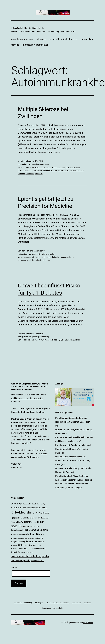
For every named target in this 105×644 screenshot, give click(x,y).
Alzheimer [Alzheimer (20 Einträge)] (25, 504)
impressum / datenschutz (35, 45)
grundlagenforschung (22, 39)
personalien (87, 39)
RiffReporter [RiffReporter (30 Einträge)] (23, 545)
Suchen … (16, 567)
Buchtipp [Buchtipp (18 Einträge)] (42, 504)
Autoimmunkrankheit (43, 167)
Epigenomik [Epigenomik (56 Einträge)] (33, 518)
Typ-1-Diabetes (66, 340)
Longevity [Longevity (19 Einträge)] (14, 534)
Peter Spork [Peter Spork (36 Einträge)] (31, 541)
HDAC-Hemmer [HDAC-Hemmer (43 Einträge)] (25, 522)
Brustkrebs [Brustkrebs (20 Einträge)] (35, 504)
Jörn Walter (38, 170)
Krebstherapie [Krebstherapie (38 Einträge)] (31, 530)
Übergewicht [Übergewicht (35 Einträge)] (24, 560)
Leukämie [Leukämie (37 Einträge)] (43, 530)
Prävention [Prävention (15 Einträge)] (14, 545)
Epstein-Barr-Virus (25, 170)
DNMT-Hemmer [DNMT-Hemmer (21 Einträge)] (44, 513)
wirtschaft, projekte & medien (63, 39)
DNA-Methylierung (73, 167)
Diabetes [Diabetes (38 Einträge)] (37, 508)
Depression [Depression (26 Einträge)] (27, 508)
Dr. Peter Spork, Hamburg (33, 412)
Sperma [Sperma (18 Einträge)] (28, 549)
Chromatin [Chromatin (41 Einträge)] (17, 508)
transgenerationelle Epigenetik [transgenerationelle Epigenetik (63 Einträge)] (30, 556)
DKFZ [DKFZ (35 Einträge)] (44, 508)
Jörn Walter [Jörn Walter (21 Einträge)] (36, 526)
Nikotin (73, 170)
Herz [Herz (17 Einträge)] (35, 522)
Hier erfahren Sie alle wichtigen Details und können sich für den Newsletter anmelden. (29, 398)
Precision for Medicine (41, 260)
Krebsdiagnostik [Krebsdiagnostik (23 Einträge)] (17, 530)
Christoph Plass (59, 167)
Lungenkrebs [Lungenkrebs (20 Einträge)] (22, 534)
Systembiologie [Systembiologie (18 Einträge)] (28, 552)
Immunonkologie (25, 260)
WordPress (88, 622)
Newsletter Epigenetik (28, 28)
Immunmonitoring (67, 257)
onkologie (41, 39)
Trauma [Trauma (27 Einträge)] (14, 560)
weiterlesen (54, 152)
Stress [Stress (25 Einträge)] (20, 552)
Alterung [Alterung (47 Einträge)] (16, 504)
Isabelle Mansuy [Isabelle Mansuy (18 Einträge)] (27, 526)
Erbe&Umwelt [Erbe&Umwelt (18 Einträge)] (45, 518)
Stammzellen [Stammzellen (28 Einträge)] (36, 549)
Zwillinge (77, 340)
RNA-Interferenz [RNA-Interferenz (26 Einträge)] (35, 545)
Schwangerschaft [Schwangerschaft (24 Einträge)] (18, 549)
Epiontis (56, 257)
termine (15, 45)
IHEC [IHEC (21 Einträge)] (19, 526)
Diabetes (56, 340)
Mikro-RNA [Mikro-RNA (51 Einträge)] (33, 534)
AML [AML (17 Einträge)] (30, 504)
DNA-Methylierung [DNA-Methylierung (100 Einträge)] (25, 512)
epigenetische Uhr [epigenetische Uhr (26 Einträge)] (19, 518)
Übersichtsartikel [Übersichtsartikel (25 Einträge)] (37, 561)
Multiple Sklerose (50, 170)
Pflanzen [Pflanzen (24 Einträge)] (41, 542)
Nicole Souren (63, 170)
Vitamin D (39, 173)
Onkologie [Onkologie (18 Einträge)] (31, 538)
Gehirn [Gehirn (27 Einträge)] (14, 522)
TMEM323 (30, 173)
